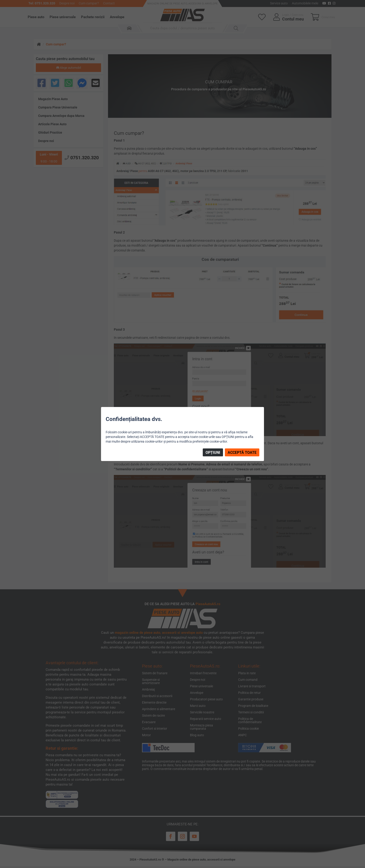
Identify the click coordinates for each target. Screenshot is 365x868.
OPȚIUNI (213, 453)
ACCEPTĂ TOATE (242, 453)
